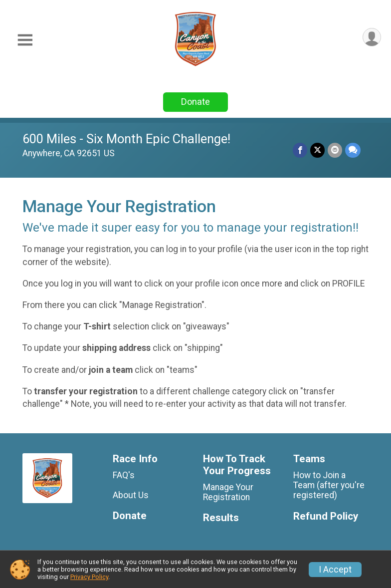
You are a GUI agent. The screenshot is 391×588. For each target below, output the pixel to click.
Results (221, 518)
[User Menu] (372, 37)
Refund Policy (326, 516)
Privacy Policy (89, 577)
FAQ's (124, 475)
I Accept (335, 570)
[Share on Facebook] (300, 150)
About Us (131, 495)
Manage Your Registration (228, 492)
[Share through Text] (353, 150)
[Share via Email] (335, 150)
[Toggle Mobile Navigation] (25, 40)
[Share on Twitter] (317, 150)
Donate (195, 102)
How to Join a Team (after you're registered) (329, 485)
